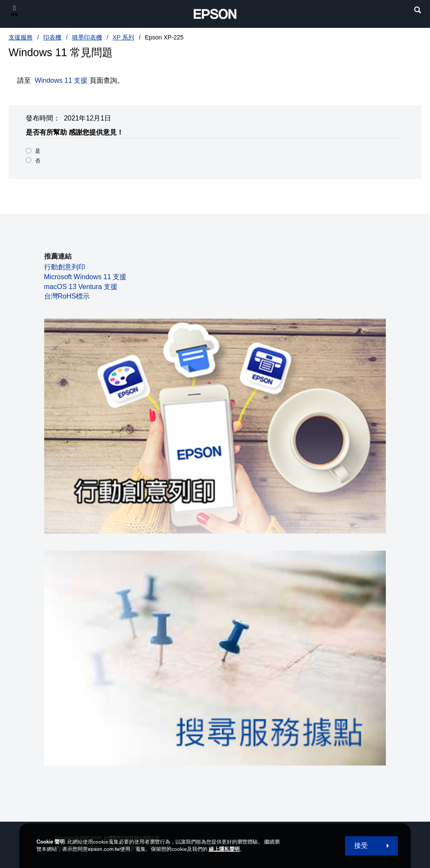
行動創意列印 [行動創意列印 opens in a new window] (65, 267)
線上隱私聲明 (224, 849)
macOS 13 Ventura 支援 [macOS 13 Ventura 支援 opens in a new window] (81, 287)
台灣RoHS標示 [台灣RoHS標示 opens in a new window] (67, 296)
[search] (418, 11)
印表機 (52, 37)
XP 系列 (123, 37)
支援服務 (21, 37)
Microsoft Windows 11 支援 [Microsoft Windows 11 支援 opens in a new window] (86, 277)
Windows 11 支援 (61, 80)
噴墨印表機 (87, 37)
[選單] (15, 11)
